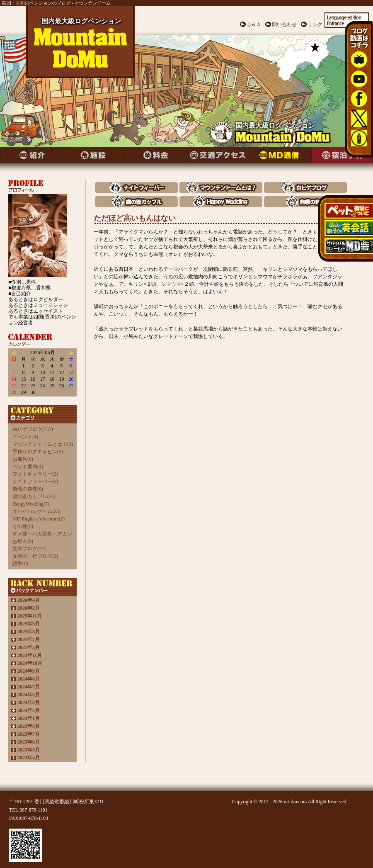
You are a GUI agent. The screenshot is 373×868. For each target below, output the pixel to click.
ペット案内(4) (28, 467)
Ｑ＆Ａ (254, 24)
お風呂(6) (23, 459)
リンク (315, 24)
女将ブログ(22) (29, 549)
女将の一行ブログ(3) (35, 556)
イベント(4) (25, 437)
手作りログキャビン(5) (38, 452)
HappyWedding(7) (31, 504)
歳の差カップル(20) (34, 496)
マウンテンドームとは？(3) (43, 444)
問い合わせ (284, 24)
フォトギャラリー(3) (35, 474)
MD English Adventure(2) (39, 519)
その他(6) (23, 526)
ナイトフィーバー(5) (35, 481)
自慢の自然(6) (28, 489)
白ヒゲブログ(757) (33, 429)
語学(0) (20, 564)
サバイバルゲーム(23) (36, 511)
